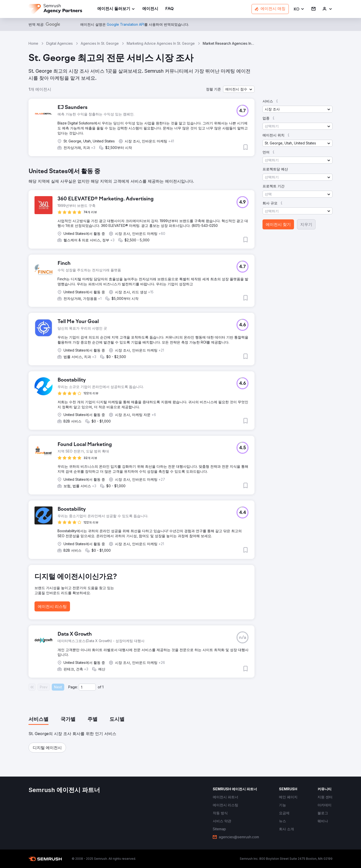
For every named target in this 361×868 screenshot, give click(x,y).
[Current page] (87, 687)
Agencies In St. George (100, 43)
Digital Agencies (59, 43)
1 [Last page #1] (103, 687)
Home (33, 43)
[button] (299, 9)
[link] (150, 9)
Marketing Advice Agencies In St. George (161, 43)
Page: (73, 687)
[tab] (38, 720)
